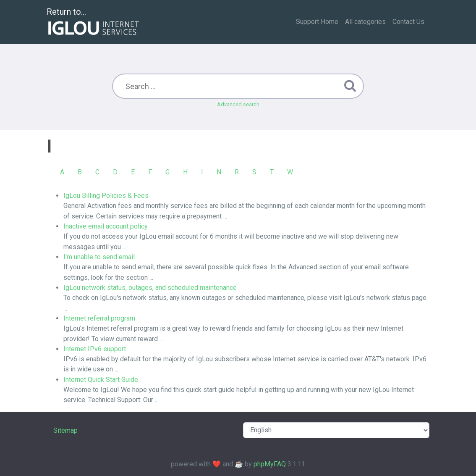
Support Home (317, 22)
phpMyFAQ (270, 464)
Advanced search (238, 104)
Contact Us (408, 22)
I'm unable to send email (99, 257)
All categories (365, 22)
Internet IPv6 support (95, 349)
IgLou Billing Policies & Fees (106, 196)
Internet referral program (99, 318)
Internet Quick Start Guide (101, 380)
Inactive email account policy (106, 226)
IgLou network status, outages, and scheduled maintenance (150, 288)
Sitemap (65, 430)
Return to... (94, 22)
